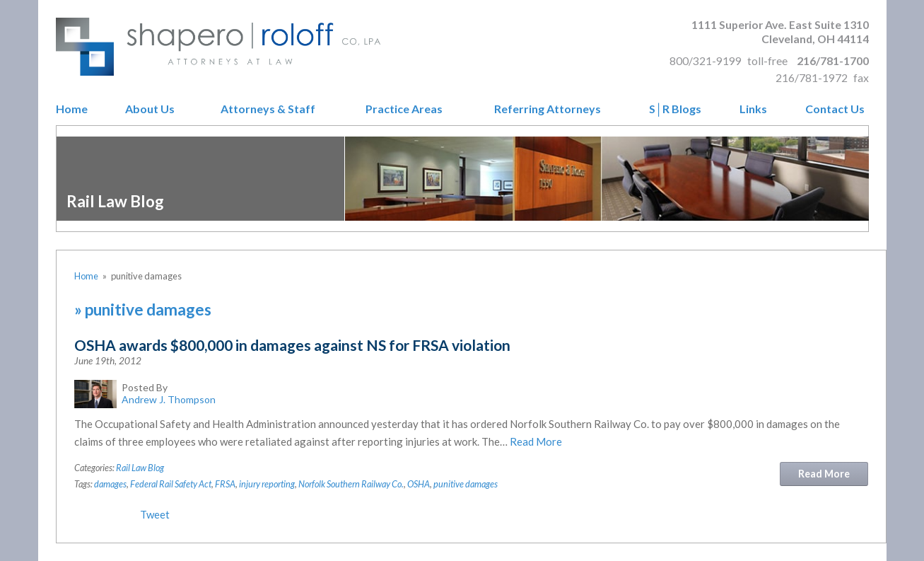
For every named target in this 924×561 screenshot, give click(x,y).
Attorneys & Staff (268, 109)
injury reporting (267, 484)
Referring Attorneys (548, 109)
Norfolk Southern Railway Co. (351, 484)
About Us (150, 109)
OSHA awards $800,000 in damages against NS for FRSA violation (292, 345)
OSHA (419, 484)
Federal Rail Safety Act (171, 484)
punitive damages (466, 484)
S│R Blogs (675, 109)
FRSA (225, 484)
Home (72, 109)
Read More (536, 441)
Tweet (155, 514)
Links (753, 109)
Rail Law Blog (140, 468)
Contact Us (835, 109)
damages (110, 484)
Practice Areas (404, 109)
